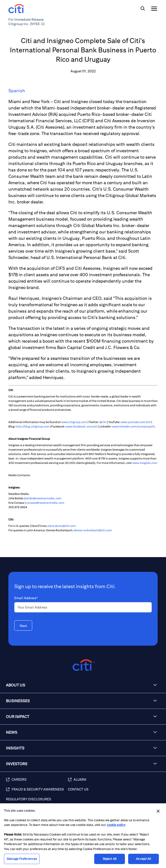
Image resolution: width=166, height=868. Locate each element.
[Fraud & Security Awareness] (37, 792)
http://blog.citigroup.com (32, 426)
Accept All (143, 859)
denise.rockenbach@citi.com (93, 530)
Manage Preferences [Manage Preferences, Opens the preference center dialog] (22, 859)
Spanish (17, 91)
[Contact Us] (114, 792)
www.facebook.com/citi (82, 426)
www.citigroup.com (74, 422)
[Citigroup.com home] (83, 665)
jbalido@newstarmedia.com (43, 498)
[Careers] (37, 782)
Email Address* (26, 598)
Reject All (110, 859)
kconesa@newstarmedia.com (45, 503)
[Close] (158, 811)
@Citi (103, 422)
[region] (83, 836)
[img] (143, 9)
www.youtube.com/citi (136, 422)
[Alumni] (114, 782)
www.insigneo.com (145, 463)
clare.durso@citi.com (62, 526)
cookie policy (116, 825)
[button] (83, 685)
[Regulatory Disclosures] (37, 802)
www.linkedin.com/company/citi (133, 426)
